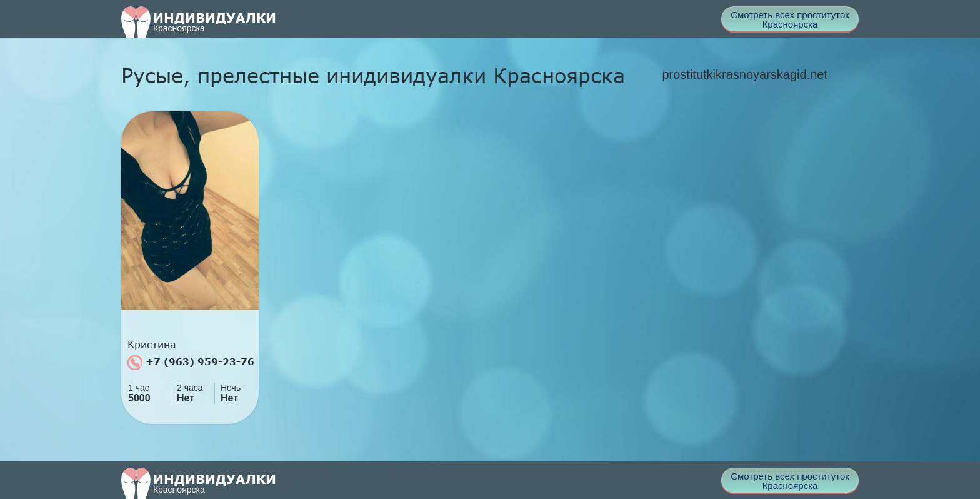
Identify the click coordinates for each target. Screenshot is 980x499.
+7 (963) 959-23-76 (191, 363)
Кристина (152, 345)
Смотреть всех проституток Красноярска (790, 19)
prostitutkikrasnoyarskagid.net (745, 74)
